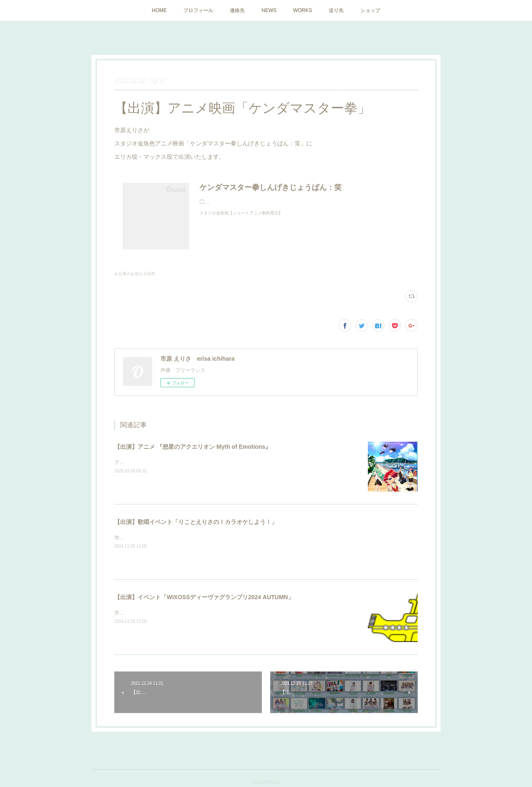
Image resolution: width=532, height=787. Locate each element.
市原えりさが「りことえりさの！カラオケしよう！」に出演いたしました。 (199, 538)
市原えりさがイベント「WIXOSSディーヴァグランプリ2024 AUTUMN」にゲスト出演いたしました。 (228, 613)
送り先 (336, 10)
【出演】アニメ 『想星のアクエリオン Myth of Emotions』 (193, 447)
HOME (159, 10)
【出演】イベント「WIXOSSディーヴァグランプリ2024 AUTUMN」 (204, 597)
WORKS (302, 10)
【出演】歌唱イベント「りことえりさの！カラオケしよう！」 (196, 522)
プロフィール (198, 10)
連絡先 (237, 10)
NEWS (269, 10)
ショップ (370, 10)
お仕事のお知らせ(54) (135, 274)
